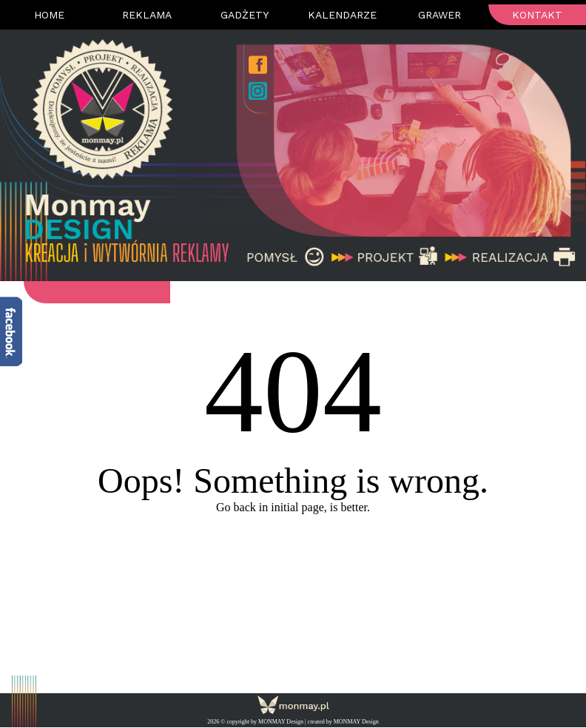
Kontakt (537, 15)
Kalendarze (342, 15)
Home (49, 15)
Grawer (439, 15)
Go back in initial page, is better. (293, 507)
